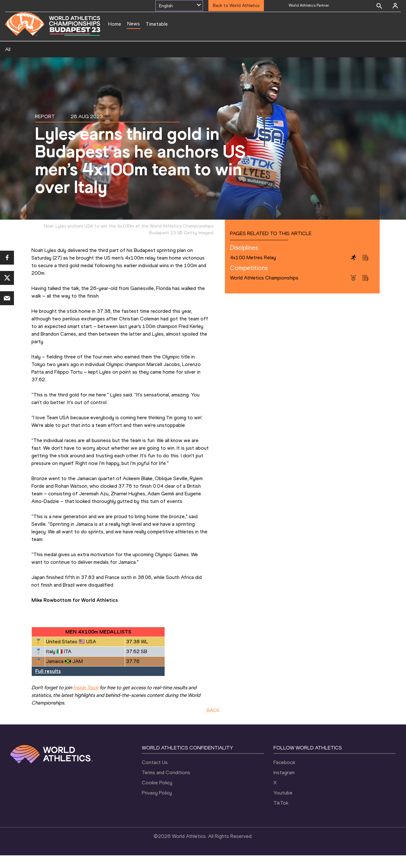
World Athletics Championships (264, 290)
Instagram (284, 785)
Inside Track (86, 700)
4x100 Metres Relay (253, 270)
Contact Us (155, 775)
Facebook (284, 775)
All (8, 62)
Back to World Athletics (236, 6)
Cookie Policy (157, 795)
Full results (48, 684)
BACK (213, 723)
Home (115, 24)
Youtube (283, 805)
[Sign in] (395, 6)
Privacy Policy (157, 805)
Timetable (157, 24)
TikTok (281, 816)
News (134, 24)
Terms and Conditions (166, 785)
